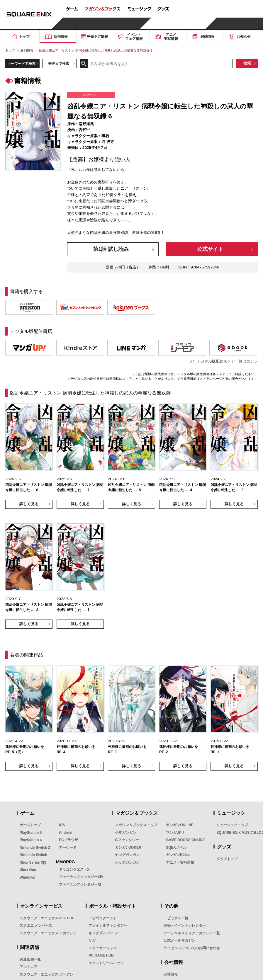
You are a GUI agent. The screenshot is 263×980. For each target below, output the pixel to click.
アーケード (68, 848)
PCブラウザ (68, 840)
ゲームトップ (30, 825)
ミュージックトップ (232, 825)
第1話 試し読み (111, 249)
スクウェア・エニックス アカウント (48, 933)
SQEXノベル (176, 848)
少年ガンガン (125, 833)
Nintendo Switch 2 (35, 848)
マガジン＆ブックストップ (136, 825)
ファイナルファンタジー (108, 925)
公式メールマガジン (179, 940)
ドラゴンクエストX (74, 870)
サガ (92, 940)
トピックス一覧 (176, 918)
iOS (62, 825)
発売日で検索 (59, 63)
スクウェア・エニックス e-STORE (47, 918)
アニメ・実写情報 (180, 862)
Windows (27, 877)
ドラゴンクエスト (103, 918)
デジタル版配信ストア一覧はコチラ (227, 361)
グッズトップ (227, 859)
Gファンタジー (127, 840)
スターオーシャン (103, 948)
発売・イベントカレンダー (185, 925)
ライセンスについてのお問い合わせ (192, 948)
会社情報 (171, 974)
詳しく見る (29, 504)
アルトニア (28, 967)
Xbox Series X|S (33, 862)
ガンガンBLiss (178, 855)
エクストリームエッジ (106, 963)
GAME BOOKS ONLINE (185, 840)
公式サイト (210, 249)
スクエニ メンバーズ (36, 925)
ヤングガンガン (127, 855)
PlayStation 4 (31, 840)
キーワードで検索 (21, 63)
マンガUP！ (175, 833)
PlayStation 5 (31, 833)
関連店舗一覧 (30, 959)
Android (66, 833)
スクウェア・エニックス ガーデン (46, 974)
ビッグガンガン (127, 862)
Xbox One (28, 870)
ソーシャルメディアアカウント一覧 (192, 933)
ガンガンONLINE (180, 825)
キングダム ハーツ (103, 933)
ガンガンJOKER (128, 848)
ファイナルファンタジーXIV (81, 877)
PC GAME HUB (101, 955)
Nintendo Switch (33, 855)
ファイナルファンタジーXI (80, 884)
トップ (10, 50)
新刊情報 (27, 50)
